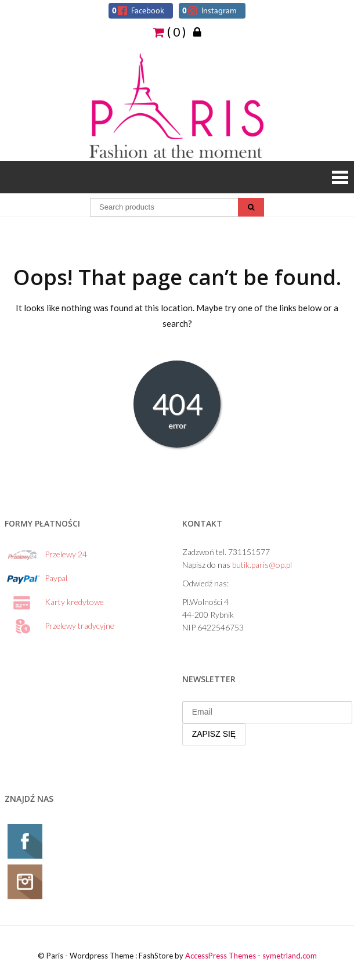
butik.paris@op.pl (262, 565)
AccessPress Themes (221, 956)
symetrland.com (290, 956)
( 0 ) (169, 31)
